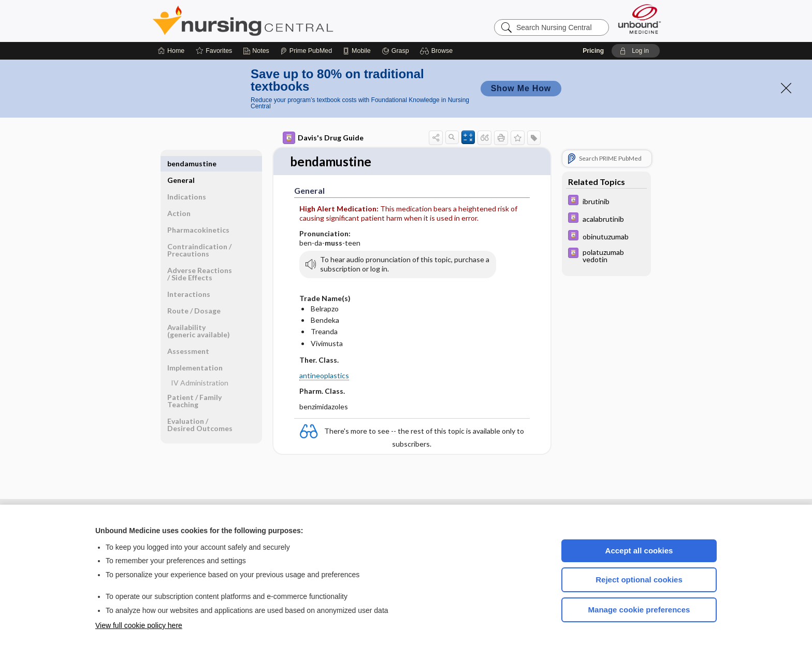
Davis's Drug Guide (323, 138)
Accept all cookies (639, 551)
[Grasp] (395, 51)
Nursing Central (282, 21)
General (181, 163)
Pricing (593, 51)
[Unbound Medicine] (640, 19)
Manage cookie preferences (639, 610)
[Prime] (306, 51)
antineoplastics (324, 376)
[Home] (171, 51)
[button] (438, 51)
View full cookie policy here (139, 625)
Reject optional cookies (639, 580)
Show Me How (521, 88)
